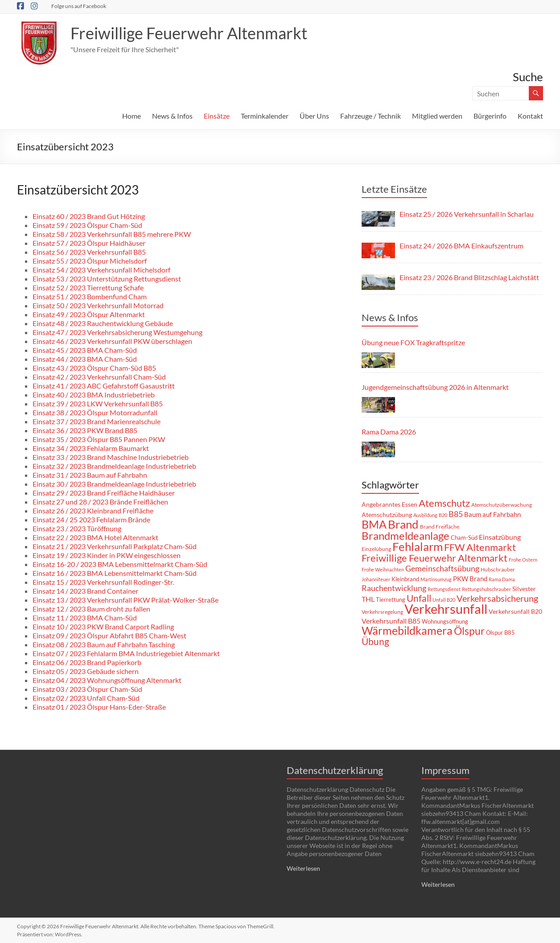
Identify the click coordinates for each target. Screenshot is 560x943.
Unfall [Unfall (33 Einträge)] (419, 598)
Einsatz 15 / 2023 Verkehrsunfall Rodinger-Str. (103, 582)
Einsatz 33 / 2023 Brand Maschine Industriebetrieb (111, 457)
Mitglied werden (437, 116)
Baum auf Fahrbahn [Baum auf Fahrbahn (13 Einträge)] (492, 514)
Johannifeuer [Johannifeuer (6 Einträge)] (376, 579)
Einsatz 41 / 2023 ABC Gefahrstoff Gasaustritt (104, 386)
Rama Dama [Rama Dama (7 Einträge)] (502, 579)
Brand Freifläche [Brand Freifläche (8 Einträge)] (440, 527)
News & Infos (172, 116)
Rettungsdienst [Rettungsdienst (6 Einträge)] (444, 589)
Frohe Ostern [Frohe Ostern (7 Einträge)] (523, 560)
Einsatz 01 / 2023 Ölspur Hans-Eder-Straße (99, 707)
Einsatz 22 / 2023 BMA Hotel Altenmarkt (95, 537)
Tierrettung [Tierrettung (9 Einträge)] (391, 600)
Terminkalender (265, 116)
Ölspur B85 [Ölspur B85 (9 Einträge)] (500, 633)
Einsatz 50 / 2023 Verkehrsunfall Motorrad (98, 305)
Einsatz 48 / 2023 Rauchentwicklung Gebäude (103, 323)
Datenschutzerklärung (335, 770)
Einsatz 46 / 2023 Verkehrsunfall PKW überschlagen (112, 341)
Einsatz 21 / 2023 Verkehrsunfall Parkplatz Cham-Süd (115, 546)
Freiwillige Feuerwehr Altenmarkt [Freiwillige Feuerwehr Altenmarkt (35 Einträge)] (434, 558)
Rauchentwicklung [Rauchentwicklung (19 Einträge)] (394, 588)
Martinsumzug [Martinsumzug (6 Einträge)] (436, 579)
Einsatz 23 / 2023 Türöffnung (77, 528)
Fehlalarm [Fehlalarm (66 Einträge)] (418, 546)
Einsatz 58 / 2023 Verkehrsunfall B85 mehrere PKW (112, 234)
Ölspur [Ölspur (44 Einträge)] (469, 631)
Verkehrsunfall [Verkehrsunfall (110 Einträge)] (446, 609)
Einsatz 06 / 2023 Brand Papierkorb (87, 662)
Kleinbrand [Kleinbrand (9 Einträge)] (405, 579)
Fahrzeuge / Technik (371, 116)
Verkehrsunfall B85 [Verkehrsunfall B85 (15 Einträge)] (391, 621)
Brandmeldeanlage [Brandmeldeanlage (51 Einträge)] (406, 536)
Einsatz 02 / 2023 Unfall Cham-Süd (86, 698)
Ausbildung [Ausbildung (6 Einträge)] (425, 515)
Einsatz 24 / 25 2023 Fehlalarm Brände (91, 519)
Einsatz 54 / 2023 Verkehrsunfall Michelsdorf (101, 270)
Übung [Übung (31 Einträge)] (375, 641)
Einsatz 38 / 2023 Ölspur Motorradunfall (95, 412)
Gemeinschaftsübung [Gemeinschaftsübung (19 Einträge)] (442, 569)
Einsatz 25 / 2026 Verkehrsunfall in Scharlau (467, 214)
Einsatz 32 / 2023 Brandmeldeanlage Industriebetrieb (114, 466)
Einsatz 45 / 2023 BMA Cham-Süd (85, 350)
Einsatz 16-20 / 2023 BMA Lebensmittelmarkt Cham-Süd (120, 564)
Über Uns (314, 116)
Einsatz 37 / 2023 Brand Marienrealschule (97, 421)
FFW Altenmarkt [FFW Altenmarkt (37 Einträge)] (480, 547)
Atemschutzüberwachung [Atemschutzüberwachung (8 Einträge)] (502, 505)
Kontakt (530, 116)
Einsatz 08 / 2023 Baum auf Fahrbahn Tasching (104, 644)
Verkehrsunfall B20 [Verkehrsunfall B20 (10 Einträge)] (515, 612)
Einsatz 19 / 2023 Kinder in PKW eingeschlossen (107, 555)
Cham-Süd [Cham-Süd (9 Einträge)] (464, 538)
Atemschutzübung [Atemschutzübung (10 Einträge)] (387, 515)
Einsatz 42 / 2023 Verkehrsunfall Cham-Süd (99, 377)
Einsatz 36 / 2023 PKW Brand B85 (85, 430)
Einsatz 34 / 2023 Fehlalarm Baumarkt (91, 448)
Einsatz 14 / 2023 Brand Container (85, 591)
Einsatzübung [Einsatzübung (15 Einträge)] (500, 537)
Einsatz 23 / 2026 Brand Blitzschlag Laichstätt (469, 277)
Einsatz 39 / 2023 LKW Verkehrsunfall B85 (98, 403)
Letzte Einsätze (394, 189)
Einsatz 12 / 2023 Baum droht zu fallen (91, 609)
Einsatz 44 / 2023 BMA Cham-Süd (85, 359)
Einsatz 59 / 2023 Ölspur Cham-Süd (87, 225)
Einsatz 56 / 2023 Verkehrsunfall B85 (89, 252)
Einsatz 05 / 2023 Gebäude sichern (86, 671)
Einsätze (217, 116)
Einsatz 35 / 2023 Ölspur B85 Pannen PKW (99, 439)
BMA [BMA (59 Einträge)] (374, 524)
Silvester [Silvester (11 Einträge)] (524, 589)
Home (132, 116)
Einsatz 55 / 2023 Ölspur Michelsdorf (90, 261)
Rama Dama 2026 (389, 432)
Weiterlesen (303, 868)
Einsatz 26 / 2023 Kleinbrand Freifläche (93, 511)
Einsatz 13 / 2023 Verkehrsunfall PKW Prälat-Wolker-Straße (126, 600)
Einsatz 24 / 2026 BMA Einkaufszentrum (461, 246)
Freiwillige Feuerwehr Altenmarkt (189, 33)
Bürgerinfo (490, 116)
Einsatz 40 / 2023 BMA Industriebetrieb (94, 395)
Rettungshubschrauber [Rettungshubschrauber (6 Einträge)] (486, 589)
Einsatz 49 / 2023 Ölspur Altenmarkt (89, 314)
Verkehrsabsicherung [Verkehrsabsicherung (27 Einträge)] (497, 598)
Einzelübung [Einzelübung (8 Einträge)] (376, 549)
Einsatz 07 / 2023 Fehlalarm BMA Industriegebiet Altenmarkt (126, 653)
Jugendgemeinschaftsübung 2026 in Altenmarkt (435, 387)
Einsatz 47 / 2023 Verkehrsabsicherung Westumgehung (117, 332)
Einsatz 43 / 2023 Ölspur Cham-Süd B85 (94, 368)
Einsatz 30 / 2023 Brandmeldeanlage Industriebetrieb (114, 484)
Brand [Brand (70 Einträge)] (403, 524)
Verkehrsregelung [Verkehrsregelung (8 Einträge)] (382, 612)
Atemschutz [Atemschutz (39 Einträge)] (444, 503)
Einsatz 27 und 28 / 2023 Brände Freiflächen (100, 502)
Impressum (445, 770)
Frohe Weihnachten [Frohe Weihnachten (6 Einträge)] (383, 569)
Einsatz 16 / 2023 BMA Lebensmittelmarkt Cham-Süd (115, 573)
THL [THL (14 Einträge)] (368, 599)
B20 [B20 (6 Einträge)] (443, 515)
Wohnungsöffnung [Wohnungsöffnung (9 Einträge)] (445, 621)
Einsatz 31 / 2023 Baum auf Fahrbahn (90, 475)
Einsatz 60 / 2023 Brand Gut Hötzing (89, 216)
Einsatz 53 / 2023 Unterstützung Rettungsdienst (107, 279)
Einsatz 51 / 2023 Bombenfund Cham (90, 296)
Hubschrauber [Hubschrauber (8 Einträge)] (498, 569)
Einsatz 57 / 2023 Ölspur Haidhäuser (89, 243)
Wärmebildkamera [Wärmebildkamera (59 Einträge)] (407, 630)
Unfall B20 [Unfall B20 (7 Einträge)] (444, 600)
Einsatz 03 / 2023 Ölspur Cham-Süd (87, 689)
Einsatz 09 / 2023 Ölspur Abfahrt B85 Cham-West (109, 635)
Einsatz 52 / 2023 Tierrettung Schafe (88, 287)
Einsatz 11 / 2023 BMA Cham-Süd (85, 618)
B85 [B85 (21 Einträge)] (456, 514)
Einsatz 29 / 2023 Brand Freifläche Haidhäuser (104, 493)
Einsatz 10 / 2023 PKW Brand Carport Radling (103, 627)
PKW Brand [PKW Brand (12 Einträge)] (470, 579)
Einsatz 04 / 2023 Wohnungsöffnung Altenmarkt (107, 680)
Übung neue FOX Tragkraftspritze (413, 342)
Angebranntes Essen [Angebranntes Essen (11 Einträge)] (389, 504)
